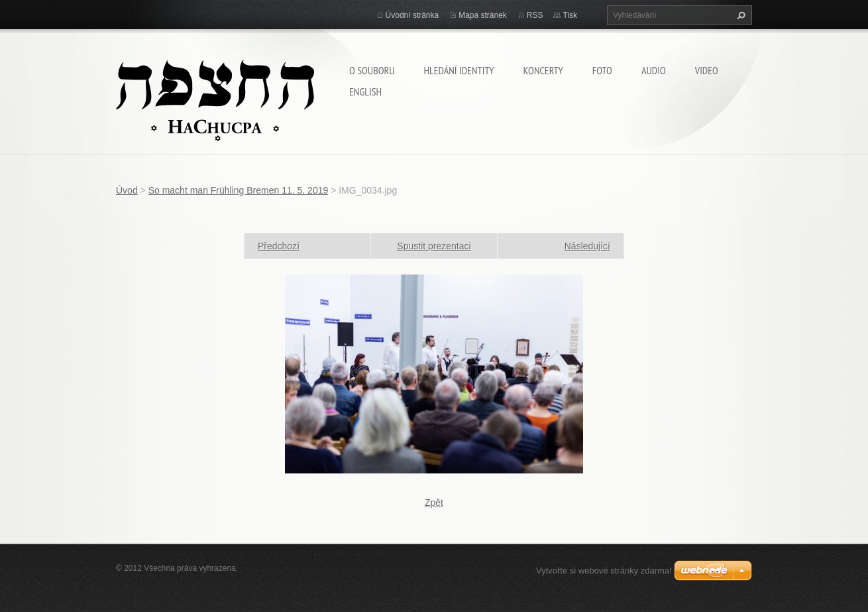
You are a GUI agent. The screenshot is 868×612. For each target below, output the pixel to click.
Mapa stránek (483, 15)
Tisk (570, 15)
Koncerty (543, 70)
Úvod (127, 190)
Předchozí (279, 246)
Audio (654, 70)
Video (707, 70)
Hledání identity (459, 70)
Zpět (434, 503)
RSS (535, 15)
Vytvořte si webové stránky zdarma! (604, 571)
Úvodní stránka (412, 15)
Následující (587, 246)
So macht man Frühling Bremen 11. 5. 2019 (239, 190)
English (365, 92)
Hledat (739, 15)
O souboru (372, 70)
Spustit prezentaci (434, 246)
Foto (602, 70)
